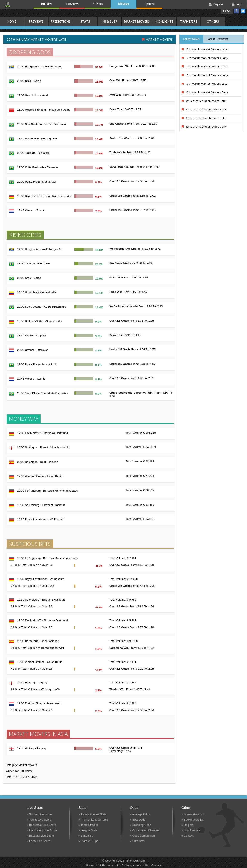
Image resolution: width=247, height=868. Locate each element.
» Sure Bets (137, 841)
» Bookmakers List (193, 820)
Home (90, 865)
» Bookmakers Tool (193, 814)
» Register (188, 825)
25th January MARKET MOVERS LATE (36, 39)
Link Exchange (125, 865)
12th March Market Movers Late (204, 49)
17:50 (227, 11)
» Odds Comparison (142, 836)
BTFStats (98, 4)
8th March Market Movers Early (204, 127)
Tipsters (149, 4)
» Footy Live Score (38, 841)
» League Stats (88, 830)
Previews (36, 21)
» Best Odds (138, 820)
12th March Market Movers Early (205, 58)
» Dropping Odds (140, 825)
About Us (143, 865)
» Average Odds (140, 814)
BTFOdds (46, 4)
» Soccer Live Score (39, 814)
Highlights (164, 21)
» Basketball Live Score (41, 825)
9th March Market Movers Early (204, 109)
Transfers (189, 21)
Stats (85, 21)
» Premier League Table (93, 820)
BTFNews (123, 4)
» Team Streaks (88, 825)
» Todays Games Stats (92, 814)
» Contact (188, 836)
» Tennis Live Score (39, 820)
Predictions (61, 21)
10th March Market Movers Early (205, 92)
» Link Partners (191, 830)
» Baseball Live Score (40, 836)
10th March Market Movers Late (204, 84)
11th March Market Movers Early (205, 75)
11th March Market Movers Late (204, 66)
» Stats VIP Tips (88, 841)
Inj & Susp (109, 21)
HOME (12, 21)
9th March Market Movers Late (204, 101)
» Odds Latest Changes (145, 830)
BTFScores (72, 4)
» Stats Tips (86, 836)
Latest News (191, 39)
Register (218, 4)
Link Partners (105, 865)
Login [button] (239, 4)
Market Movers (137, 21)
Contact (156, 865)
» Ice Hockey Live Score (42, 830)
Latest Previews (217, 39)
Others (213, 21)
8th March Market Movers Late (204, 118)
